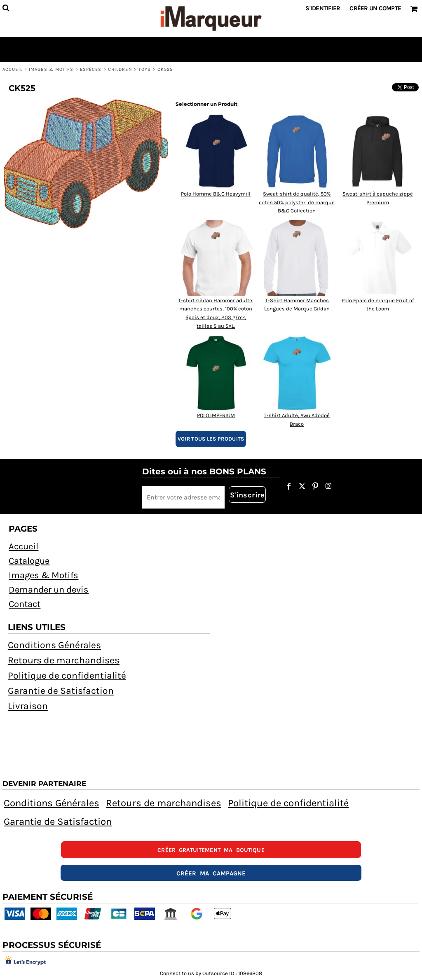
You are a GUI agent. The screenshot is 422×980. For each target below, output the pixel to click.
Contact (25, 604)
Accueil (13, 69)
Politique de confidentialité (67, 675)
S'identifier (323, 8)
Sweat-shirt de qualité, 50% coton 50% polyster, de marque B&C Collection (297, 202)
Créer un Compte (375, 8)
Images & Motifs (51, 69)
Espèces (91, 69)
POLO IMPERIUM (216, 415)
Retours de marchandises (64, 660)
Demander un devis (49, 590)
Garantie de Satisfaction (61, 691)
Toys (145, 69)
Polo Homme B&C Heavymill (216, 194)
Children (120, 69)
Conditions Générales (54, 645)
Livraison (28, 706)
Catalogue (29, 561)
